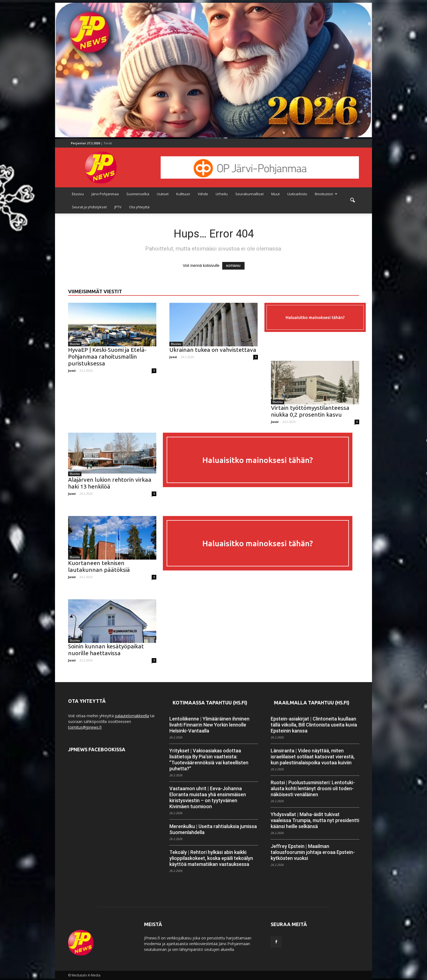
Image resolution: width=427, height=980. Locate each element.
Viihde (203, 194)
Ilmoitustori (326, 194)
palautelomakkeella (132, 716)
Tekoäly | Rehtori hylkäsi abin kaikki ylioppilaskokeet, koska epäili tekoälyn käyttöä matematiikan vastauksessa (211, 858)
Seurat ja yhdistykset (89, 207)
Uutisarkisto (297, 194)
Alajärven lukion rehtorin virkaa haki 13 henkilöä (110, 483)
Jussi (72, 370)
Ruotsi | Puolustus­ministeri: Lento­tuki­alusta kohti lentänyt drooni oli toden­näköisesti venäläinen (313, 788)
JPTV (118, 207)
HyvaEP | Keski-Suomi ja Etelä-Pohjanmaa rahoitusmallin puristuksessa (107, 356)
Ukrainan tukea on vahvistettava (213, 350)
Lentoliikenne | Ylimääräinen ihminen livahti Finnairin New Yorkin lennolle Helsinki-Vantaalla (209, 725)
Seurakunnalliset (249, 194)
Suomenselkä (138, 194)
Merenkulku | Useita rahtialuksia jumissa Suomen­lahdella (213, 829)
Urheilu (222, 194)
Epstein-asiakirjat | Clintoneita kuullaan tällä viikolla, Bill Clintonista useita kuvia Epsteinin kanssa (314, 725)
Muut (275, 194)
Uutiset (163, 194)
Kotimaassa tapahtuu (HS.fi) (210, 703)
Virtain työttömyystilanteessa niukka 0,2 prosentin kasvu (310, 411)
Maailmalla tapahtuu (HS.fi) (312, 703)
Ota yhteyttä (139, 207)
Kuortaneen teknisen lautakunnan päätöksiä (99, 566)
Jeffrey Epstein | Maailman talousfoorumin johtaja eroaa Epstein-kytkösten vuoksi (313, 852)
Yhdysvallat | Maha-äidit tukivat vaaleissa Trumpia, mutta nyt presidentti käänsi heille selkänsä (315, 820)
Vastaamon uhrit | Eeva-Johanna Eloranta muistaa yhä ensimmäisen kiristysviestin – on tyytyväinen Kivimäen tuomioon (208, 797)
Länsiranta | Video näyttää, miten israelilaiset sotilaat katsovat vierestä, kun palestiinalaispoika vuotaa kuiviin (313, 757)
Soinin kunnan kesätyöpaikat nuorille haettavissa (106, 650)
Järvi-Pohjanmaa (105, 194)
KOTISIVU (233, 266)
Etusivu (78, 194)
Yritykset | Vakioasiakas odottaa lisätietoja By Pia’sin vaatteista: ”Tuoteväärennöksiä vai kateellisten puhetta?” (209, 760)
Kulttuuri (183, 194)
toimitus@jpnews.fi (85, 727)
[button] (352, 200)
